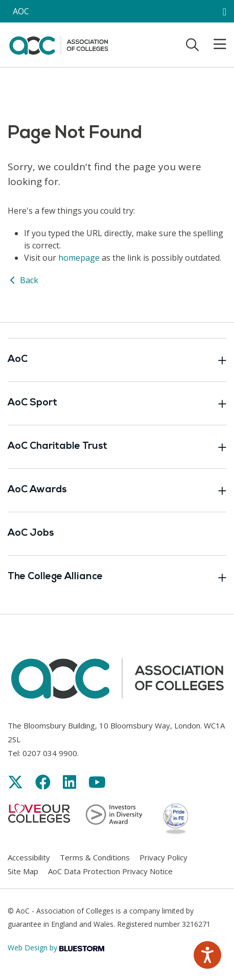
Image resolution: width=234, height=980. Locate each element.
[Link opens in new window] (15, 782)
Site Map (23, 871)
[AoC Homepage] (58, 44)
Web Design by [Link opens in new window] (56, 948)
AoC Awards (117, 490)
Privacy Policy (163, 857)
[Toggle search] (192, 44)
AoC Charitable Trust (117, 447)
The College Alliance (117, 577)
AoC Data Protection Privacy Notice (110, 871)
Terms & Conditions (95, 857)
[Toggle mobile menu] (214, 44)
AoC (117, 360)
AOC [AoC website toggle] (21, 11)
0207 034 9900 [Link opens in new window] (50, 753)
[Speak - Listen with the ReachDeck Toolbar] (207, 955)
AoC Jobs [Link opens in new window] (31, 533)
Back (23, 280)
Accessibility (29, 857)
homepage (79, 258)
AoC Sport (117, 403)
